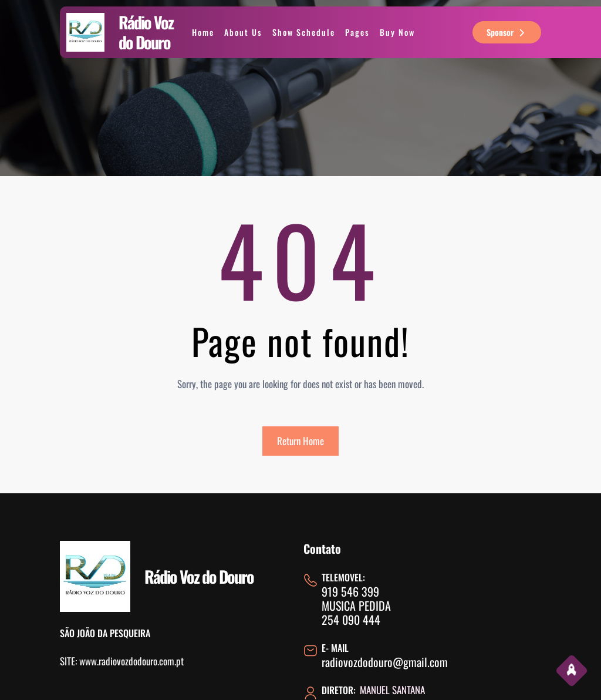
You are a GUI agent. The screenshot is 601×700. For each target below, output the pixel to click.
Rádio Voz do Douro (146, 32)
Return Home (300, 441)
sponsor (507, 32)
